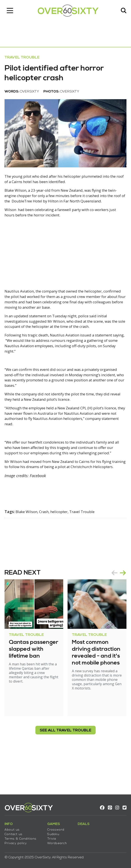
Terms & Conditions (22, 836)
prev (112, 608)
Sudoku (55, 832)
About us (14, 827)
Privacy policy (18, 841)
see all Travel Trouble (65, 766)
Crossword (58, 827)
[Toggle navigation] (12, 12)
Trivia (54, 836)
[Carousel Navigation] (117, 608)
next (121, 608)
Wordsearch (59, 841)
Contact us (15, 832)
